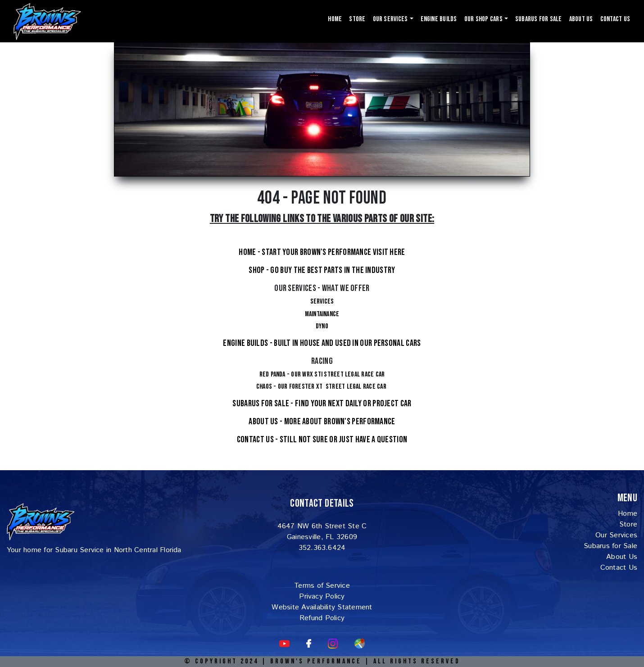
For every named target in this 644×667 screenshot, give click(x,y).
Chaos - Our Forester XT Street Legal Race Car (322, 387)
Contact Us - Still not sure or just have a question (322, 440)
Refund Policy (322, 618)
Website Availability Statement (322, 607)
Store (357, 19)
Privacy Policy (322, 597)
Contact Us (615, 19)
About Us (581, 19)
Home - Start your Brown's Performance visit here (322, 252)
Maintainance (322, 314)
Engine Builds (439, 19)
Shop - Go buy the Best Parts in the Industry (322, 270)
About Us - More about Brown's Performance (322, 422)
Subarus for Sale (610, 546)
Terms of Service (322, 586)
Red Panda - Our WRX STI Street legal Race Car (322, 374)
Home (335, 19)
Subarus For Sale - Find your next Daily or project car (322, 404)
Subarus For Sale (539, 19)
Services (322, 302)
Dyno (322, 326)
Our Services (616, 535)
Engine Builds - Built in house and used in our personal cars (322, 343)
